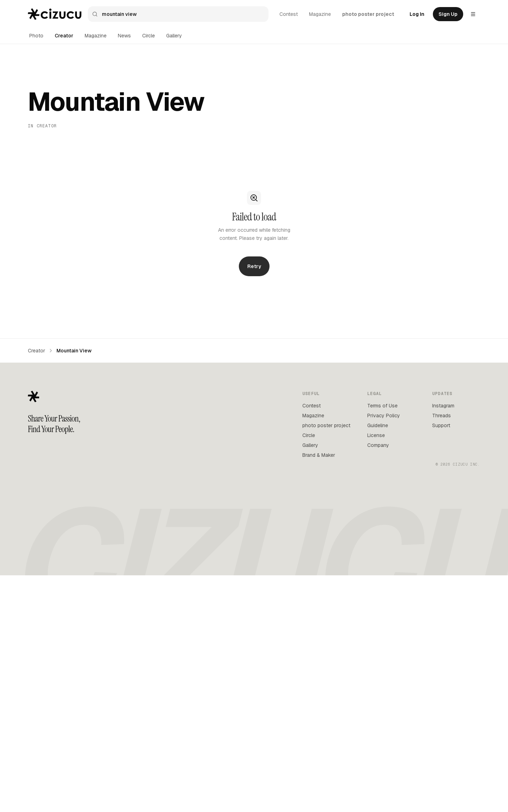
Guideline (378, 425)
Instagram (443, 406)
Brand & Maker (319, 455)
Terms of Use (382, 406)
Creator (64, 36)
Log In (417, 14)
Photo (36, 36)
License (376, 435)
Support (441, 425)
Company (378, 445)
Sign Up (448, 14)
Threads (442, 416)
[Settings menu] (473, 14)
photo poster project (368, 14)
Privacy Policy (384, 416)
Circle (149, 36)
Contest (289, 14)
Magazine (320, 14)
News (124, 36)
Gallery (174, 36)
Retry (254, 266)
